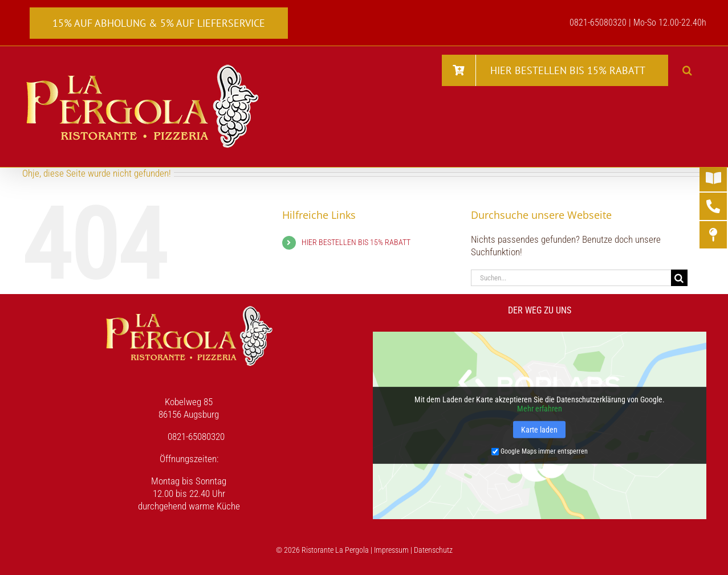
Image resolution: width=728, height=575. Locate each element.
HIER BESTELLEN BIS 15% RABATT (356, 242)
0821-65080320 (196, 437)
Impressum (391, 550)
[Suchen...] (571, 278)
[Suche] (679, 278)
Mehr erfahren (540, 409)
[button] (687, 70)
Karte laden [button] (539, 430)
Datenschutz (433, 550)
